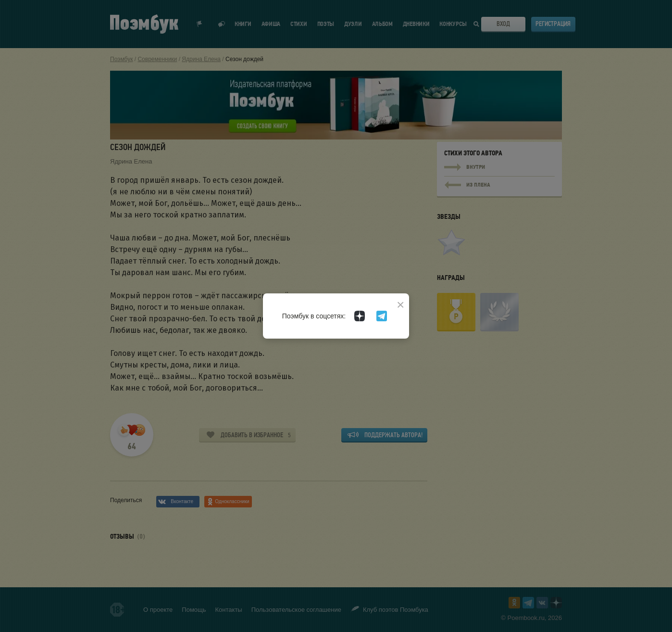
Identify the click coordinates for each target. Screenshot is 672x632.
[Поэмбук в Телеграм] (382, 316)
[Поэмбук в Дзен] (360, 316)
